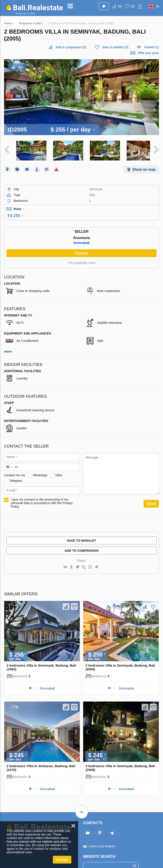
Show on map (144, 168)
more (8, 344)
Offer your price (148, 53)
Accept (62, 860)
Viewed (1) (152, 47)
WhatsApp (40, 467)
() (120, 6)
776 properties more (81, 255)
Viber (59, 467)
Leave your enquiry (102, 838)
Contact (82, 245)
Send (151, 496)
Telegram (16, 473)
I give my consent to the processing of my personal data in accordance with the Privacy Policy (42, 495)
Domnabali (82, 235)
